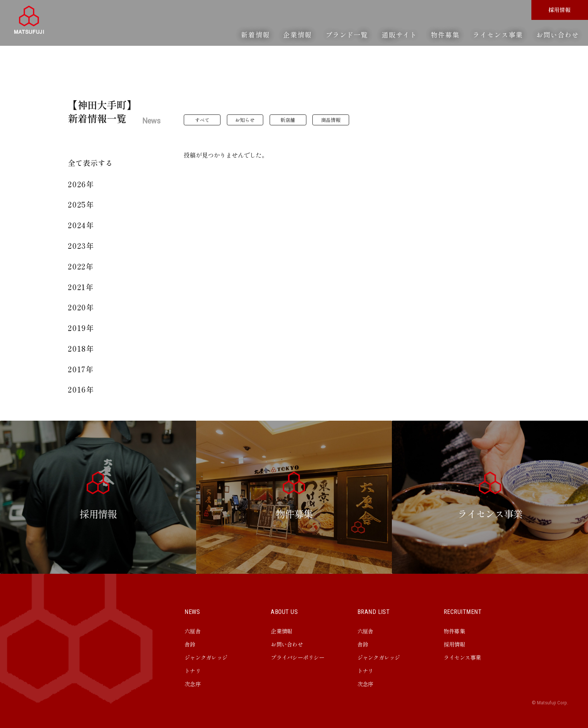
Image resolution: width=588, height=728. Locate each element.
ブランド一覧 (347, 35)
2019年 (81, 328)
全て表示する (90, 163)
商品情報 (331, 120)
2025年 (81, 204)
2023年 (81, 246)
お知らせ (245, 120)
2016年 (81, 389)
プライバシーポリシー (298, 657)
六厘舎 (193, 631)
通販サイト (399, 35)
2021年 (81, 287)
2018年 (81, 348)
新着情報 (255, 35)
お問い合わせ (557, 35)
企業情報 (297, 35)
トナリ (193, 671)
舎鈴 (190, 644)
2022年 (81, 266)
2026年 (81, 184)
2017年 (81, 369)
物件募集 (445, 35)
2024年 (81, 225)
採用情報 (560, 10)
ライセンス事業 (498, 35)
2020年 (81, 307)
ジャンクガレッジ (206, 657)
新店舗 (288, 120)
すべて (202, 120)
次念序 (193, 684)
